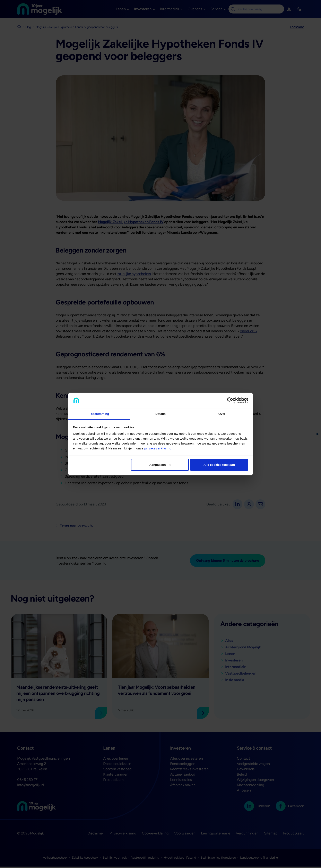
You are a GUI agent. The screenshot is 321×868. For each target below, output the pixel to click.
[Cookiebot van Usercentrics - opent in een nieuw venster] (230, 400)
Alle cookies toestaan (219, 465)
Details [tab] (160, 414)
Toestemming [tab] (99, 414)
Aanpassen (160, 465)
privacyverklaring (158, 448)
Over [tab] (222, 414)
